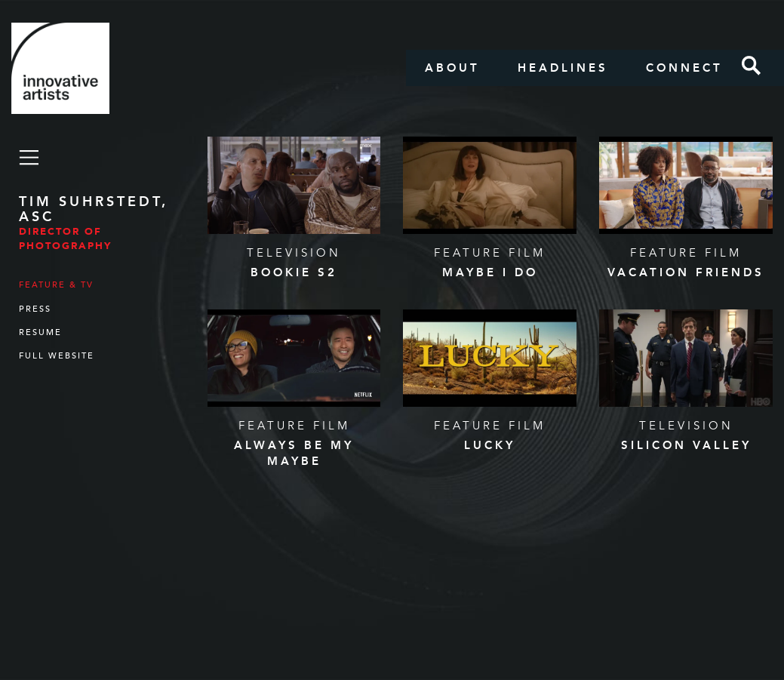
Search (752, 66)
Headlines (563, 68)
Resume (40, 332)
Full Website (57, 356)
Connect (684, 68)
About (452, 68)
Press (35, 309)
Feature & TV (56, 285)
